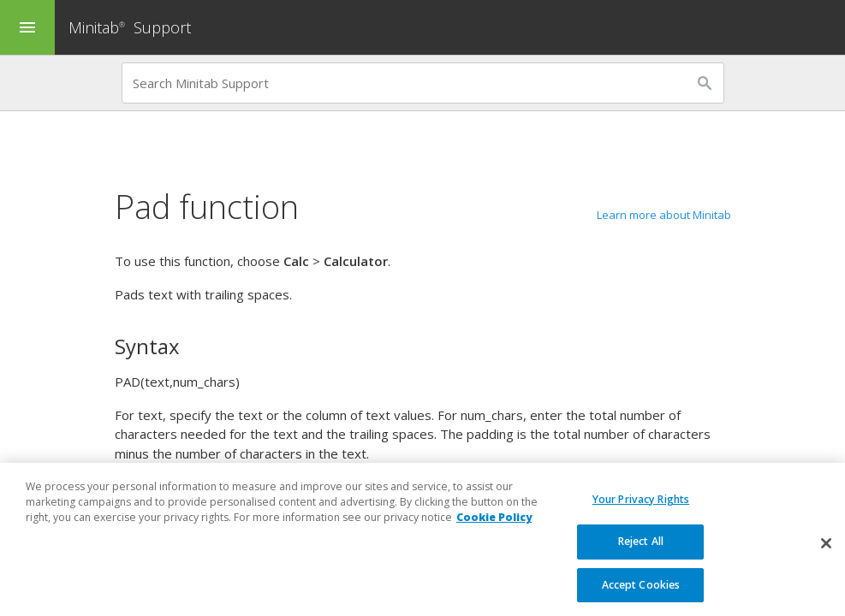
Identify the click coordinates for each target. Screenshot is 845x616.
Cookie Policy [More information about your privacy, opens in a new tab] (494, 529)
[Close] (826, 554)
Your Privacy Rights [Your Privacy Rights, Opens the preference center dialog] (641, 510)
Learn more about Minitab (664, 215)
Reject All (641, 553)
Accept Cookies (641, 597)
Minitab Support (130, 27)
